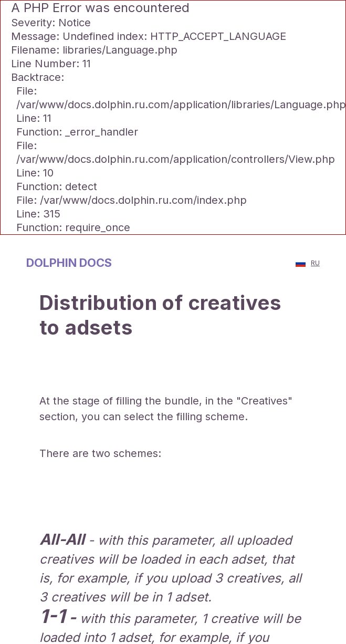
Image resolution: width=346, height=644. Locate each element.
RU (308, 263)
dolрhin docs (69, 263)
